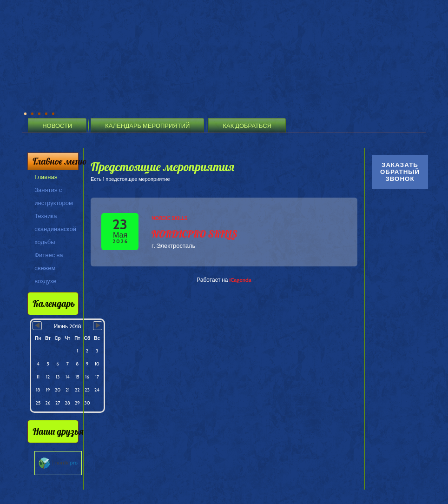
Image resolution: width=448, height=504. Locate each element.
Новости (57, 126)
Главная (46, 177)
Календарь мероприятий (147, 126)
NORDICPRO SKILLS (194, 234)
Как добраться (247, 126)
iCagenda (240, 280)
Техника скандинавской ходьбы (55, 229)
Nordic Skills (169, 218)
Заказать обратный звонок (400, 172)
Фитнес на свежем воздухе (49, 268)
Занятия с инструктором (54, 196)
